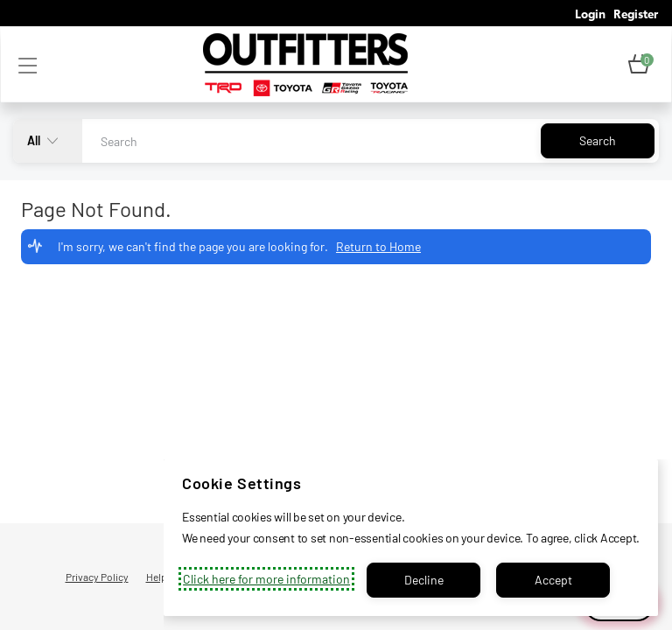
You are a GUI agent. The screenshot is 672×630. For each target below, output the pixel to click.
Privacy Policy (97, 577)
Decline (424, 580)
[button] (639, 65)
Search (598, 140)
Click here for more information (266, 579)
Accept (553, 580)
